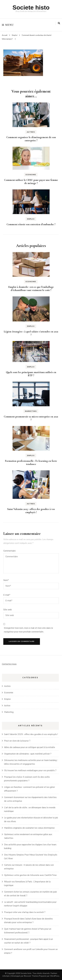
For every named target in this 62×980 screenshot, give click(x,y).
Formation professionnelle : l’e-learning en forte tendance (31, 463)
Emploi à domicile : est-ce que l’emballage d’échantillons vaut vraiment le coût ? (31, 289)
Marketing (31, 411)
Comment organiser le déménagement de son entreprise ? (31, 139)
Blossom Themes (31, 976)
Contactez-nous (9, 664)
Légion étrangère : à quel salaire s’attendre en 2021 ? (31, 333)
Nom (6, 580)
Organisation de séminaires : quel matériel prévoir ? (28, 754)
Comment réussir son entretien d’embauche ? (31, 224)
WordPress (55, 976)
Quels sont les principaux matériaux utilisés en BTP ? (31, 374)
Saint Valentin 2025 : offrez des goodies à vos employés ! (31, 511)
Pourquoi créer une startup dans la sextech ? (25, 912)
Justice (7, 706)
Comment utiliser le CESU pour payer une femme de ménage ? (31, 182)
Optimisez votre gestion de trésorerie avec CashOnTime (30, 875)
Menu (8, 25)
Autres (31, 132)
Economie (31, 175)
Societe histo (31, 7)
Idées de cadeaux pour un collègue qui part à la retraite (30, 747)
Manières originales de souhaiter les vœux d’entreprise (29, 828)
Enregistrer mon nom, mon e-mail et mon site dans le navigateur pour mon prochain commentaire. (28, 630)
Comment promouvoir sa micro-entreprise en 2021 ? (31, 418)
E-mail (7, 595)
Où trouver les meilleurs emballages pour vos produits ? (30, 770)
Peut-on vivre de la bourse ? (17, 741)
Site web (8, 610)
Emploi (15, 35)
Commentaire (9, 551)
